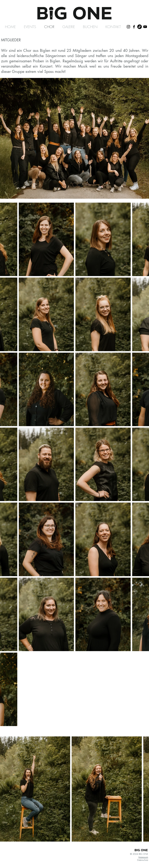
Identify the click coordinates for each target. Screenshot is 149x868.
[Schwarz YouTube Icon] (145, 27)
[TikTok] (140, 27)
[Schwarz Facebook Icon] (134, 27)
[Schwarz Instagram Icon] (128, 27)
